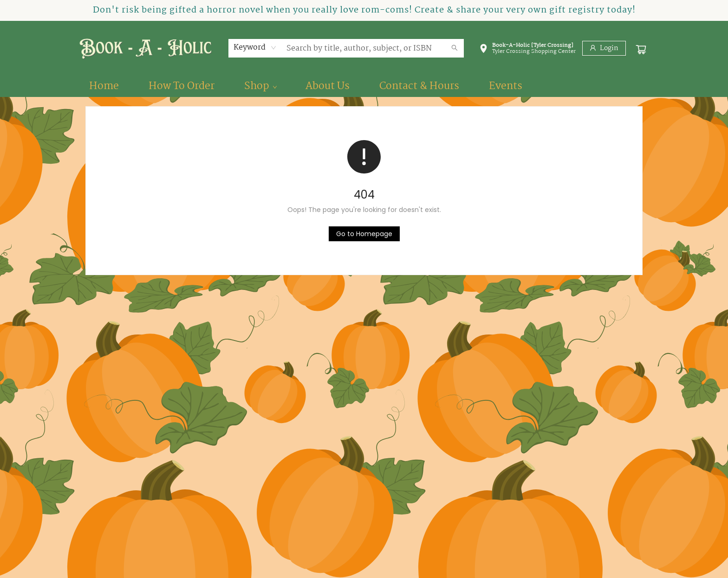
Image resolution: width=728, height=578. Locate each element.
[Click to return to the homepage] (364, 234)
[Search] (455, 48)
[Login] (604, 48)
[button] (527, 50)
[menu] (364, 86)
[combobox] (255, 48)
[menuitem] (104, 86)
